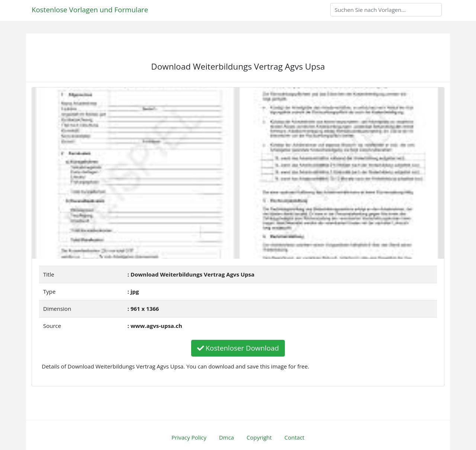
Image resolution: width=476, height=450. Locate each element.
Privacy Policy (189, 437)
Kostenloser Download (238, 348)
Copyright (259, 437)
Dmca (226, 437)
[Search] (386, 10)
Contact (295, 437)
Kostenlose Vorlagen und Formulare (90, 9)
